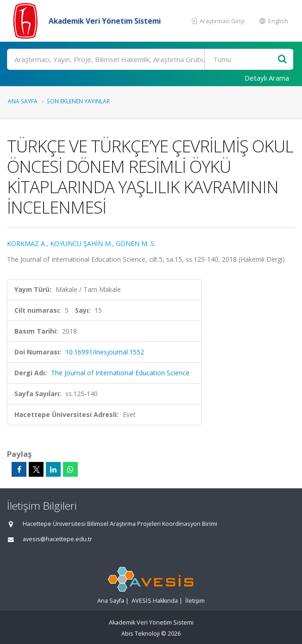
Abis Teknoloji (141, 634)
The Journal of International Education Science (120, 373)
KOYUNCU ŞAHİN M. (81, 243)
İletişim (195, 601)
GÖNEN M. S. (136, 243)
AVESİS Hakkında (155, 601)
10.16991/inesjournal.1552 (105, 352)
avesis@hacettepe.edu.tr (57, 539)
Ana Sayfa (23, 101)
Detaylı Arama (267, 78)
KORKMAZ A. (27, 243)
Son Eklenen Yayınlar (78, 101)
